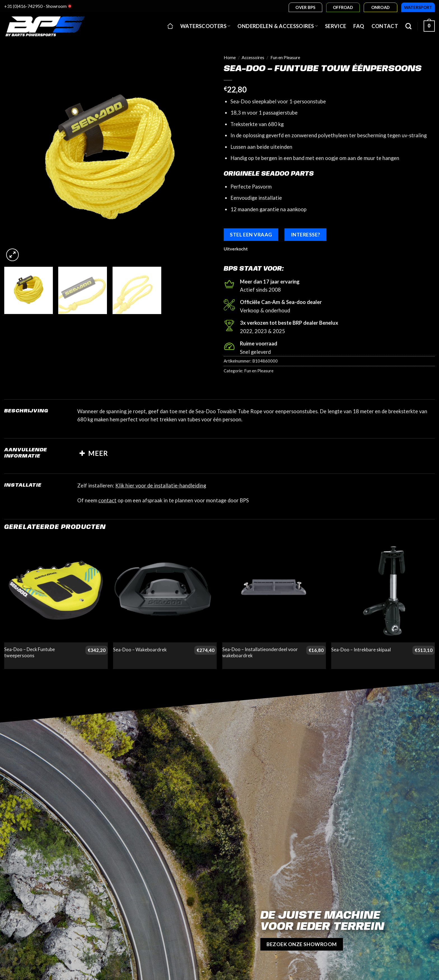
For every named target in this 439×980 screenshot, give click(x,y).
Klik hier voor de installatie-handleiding (161, 486)
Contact (385, 26)
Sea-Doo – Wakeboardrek (140, 650)
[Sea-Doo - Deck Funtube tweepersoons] (56, 591)
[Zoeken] (408, 26)
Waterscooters (205, 26)
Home (230, 57)
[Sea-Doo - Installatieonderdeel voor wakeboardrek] (274, 591)
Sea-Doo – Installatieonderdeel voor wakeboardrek (260, 652)
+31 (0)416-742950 (23, 6)
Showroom (56, 6)
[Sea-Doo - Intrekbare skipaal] (383, 591)
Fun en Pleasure (285, 57)
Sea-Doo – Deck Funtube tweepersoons (30, 652)
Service (336, 26)
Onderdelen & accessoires (277, 26)
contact (107, 500)
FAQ (359, 26)
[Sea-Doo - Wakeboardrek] (165, 591)
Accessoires (253, 57)
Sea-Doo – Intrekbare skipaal (361, 650)
